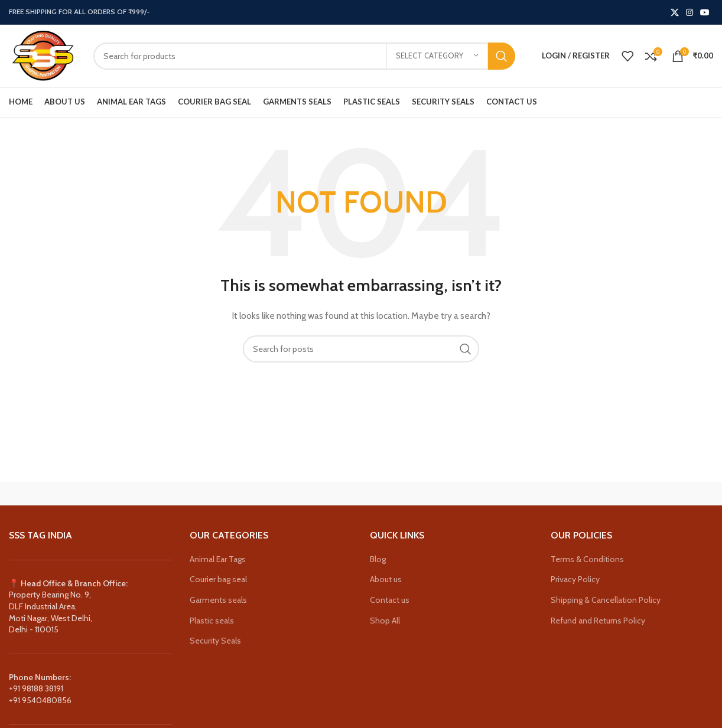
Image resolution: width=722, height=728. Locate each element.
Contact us (390, 600)
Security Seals (215, 641)
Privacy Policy (575, 579)
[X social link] (675, 12)
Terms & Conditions (587, 559)
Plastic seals (212, 621)
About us (386, 579)
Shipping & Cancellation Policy (606, 600)
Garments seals (218, 600)
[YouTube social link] (705, 12)
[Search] (304, 56)
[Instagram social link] (690, 12)
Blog (378, 559)
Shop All (385, 621)
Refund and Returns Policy (598, 621)
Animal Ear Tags (218, 559)
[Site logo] (42, 55)
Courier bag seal (218, 579)
